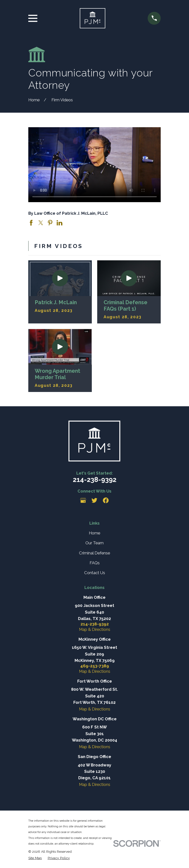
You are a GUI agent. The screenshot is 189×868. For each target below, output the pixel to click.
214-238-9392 (95, 480)
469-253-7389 (95, 666)
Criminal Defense (94, 553)
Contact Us (95, 573)
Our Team (94, 543)
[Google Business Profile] (83, 500)
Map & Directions (95, 629)
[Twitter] (94, 500)
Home (94, 533)
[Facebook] (106, 500)
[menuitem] (35, 858)
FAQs (95, 563)
